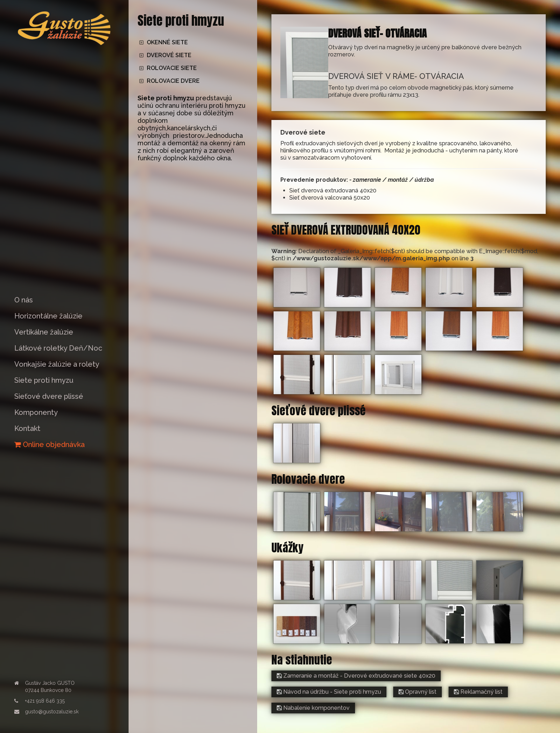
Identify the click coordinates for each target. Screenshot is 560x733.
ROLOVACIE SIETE (168, 68)
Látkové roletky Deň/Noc (58, 348)
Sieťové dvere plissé (49, 396)
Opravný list (417, 692)
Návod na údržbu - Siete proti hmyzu (329, 692)
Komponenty (36, 412)
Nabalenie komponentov (313, 708)
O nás (24, 300)
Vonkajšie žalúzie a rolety (57, 364)
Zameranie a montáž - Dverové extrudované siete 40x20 (356, 676)
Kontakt (27, 428)
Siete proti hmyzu (44, 380)
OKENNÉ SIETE (164, 42)
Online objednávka (49, 445)
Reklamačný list (478, 692)
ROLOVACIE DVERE (169, 81)
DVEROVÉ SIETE (165, 55)
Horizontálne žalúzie (48, 316)
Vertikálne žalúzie (44, 332)
